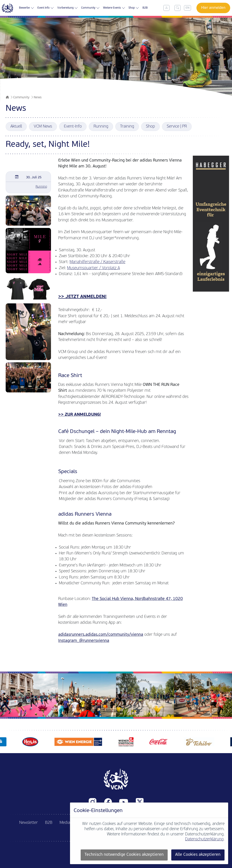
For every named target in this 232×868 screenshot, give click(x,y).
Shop (134, 8)
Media (65, 823)
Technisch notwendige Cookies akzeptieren (124, 855)
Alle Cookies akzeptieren (198, 855)
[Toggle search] (177, 8)
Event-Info (73, 127)
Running (101, 127)
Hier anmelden (213, 8)
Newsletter (29, 823)
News (38, 98)
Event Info (46, 8)
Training (127, 127)
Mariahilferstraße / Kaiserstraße (97, 262)
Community (90, 8)
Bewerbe (27, 8)
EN (187, 8)
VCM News (43, 127)
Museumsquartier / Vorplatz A (93, 268)
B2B (145, 8)
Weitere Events (114, 8)
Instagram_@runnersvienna (84, 641)
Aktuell (16, 127)
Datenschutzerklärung (204, 839)
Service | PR (177, 127)
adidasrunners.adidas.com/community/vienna (101, 635)
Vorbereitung (68, 8)
